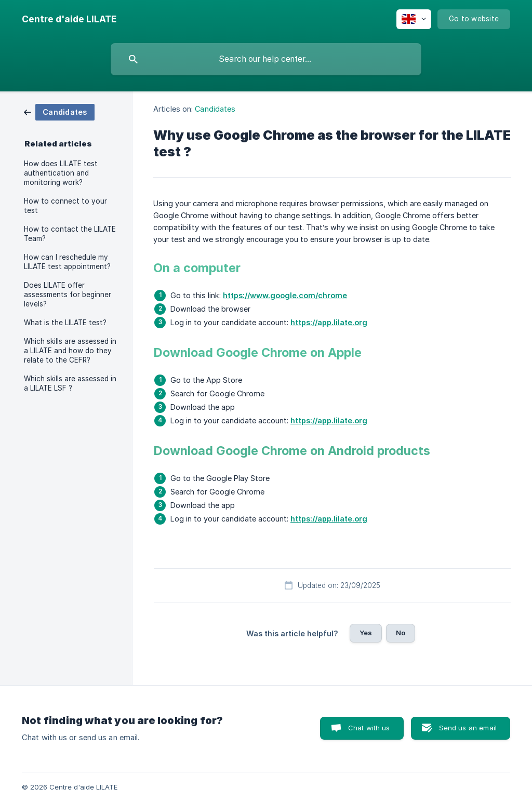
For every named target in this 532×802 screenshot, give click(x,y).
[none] (69, 19)
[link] (59, 111)
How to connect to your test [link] (65, 206)
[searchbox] (266, 59)
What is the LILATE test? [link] (65, 323)
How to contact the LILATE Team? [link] (70, 234)
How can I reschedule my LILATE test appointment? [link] (67, 262)
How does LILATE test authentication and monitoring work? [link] (61, 173)
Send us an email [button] (468, 728)
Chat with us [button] (369, 728)
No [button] (401, 633)
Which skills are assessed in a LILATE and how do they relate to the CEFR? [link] (70, 351)
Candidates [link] (215, 109)
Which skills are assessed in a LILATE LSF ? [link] (70, 383)
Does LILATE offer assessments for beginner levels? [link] (68, 295)
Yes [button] (366, 633)
